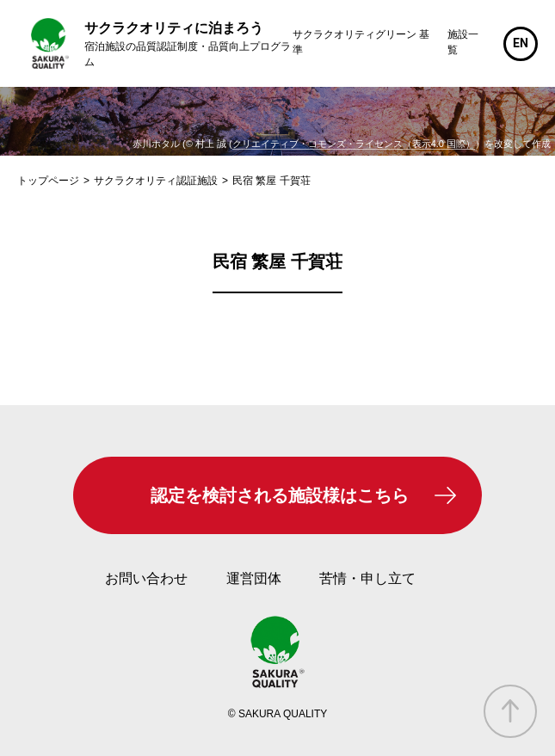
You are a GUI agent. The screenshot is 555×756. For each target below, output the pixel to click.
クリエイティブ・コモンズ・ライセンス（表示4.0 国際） (354, 144)
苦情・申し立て (367, 578)
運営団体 (254, 578)
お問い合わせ (146, 578)
